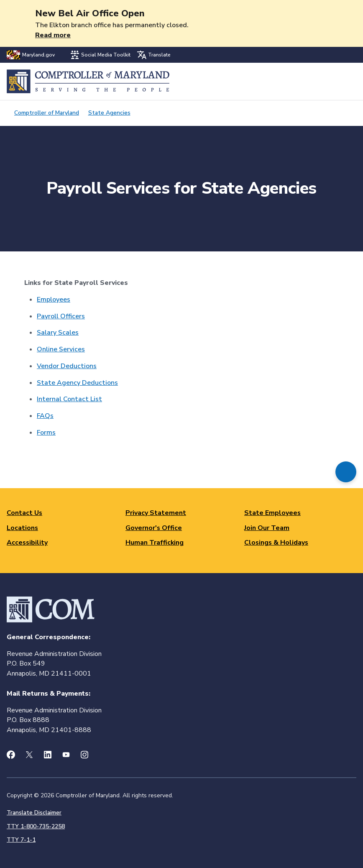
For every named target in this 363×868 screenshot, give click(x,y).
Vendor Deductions (67, 366)
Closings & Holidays (276, 543)
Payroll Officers (61, 316)
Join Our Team (267, 528)
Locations (22, 528)
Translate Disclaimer (34, 813)
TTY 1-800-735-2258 (36, 826)
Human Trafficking (155, 543)
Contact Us (24, 513)
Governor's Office (154, 528)
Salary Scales (58, 333)
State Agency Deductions (77, 383)
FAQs (45, 416)
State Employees (272, 513)
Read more (53, 35)
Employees (54, 300)
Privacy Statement (156, 513)
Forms (46, 433)
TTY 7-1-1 (21, 840)
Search (328, 81)
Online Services (61, 349)
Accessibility (27, 543)
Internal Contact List (69, 399)
